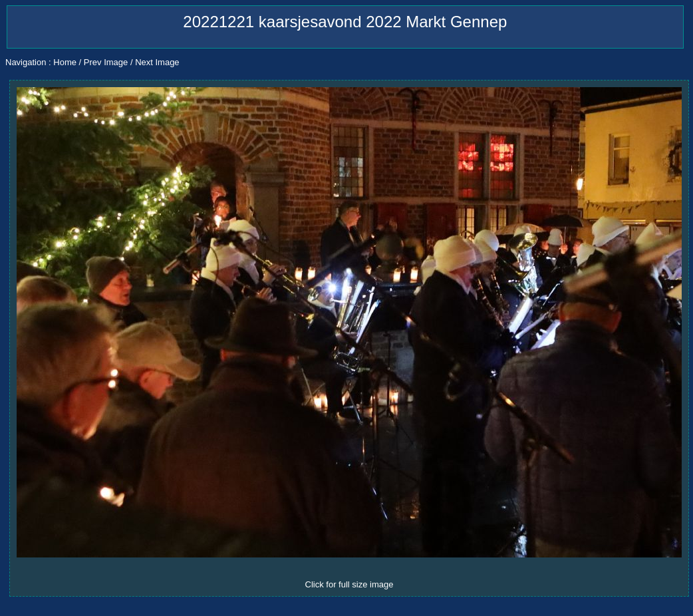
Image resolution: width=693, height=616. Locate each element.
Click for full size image (349, 584)
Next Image (157, 62)
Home (65, 62)
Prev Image (106, 62)
